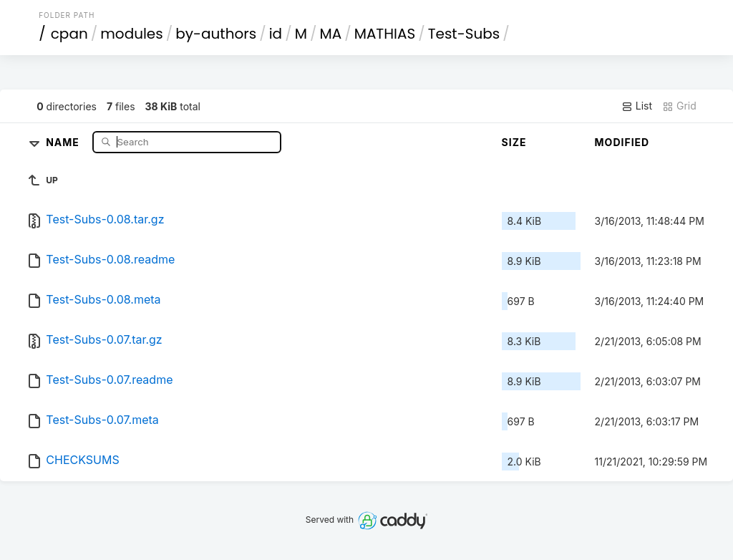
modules (131, 34)
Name (64, 141)
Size (514, 142)
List (637, 106)
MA (330, 34)
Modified (622, 142)
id (276, 34)
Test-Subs (464, 34)
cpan (69, 34)
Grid (679, 106)
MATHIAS (385, 34)
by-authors (216, 34)
